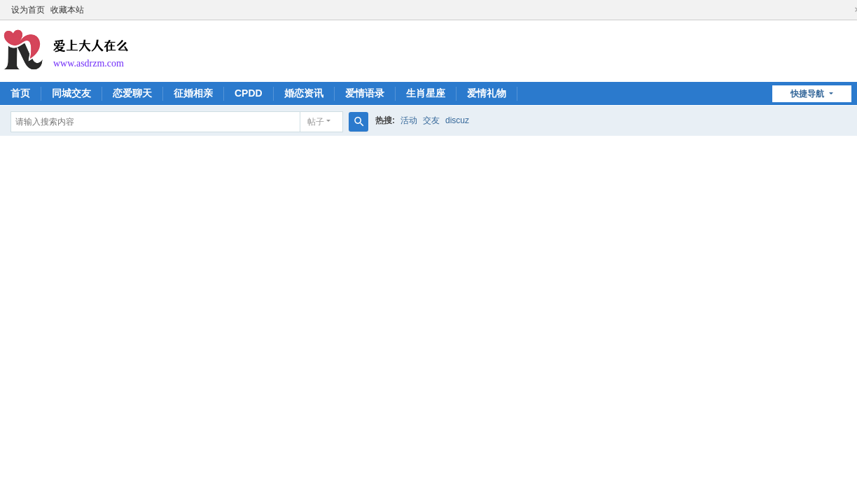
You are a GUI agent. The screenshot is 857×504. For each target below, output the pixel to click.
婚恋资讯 (304, 93)
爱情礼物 (487, 93)
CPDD (249, 93)
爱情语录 (365, 93)
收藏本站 (67, 10)
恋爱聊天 (132, 93)
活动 (409, 120)
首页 (20, 93)
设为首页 (28, 10)
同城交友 (71, 93)
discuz (457, 120)
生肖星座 (426, 93)
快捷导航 (808, 94)
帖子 (316, 122)
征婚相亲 (193, 93)
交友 (431, 120)
